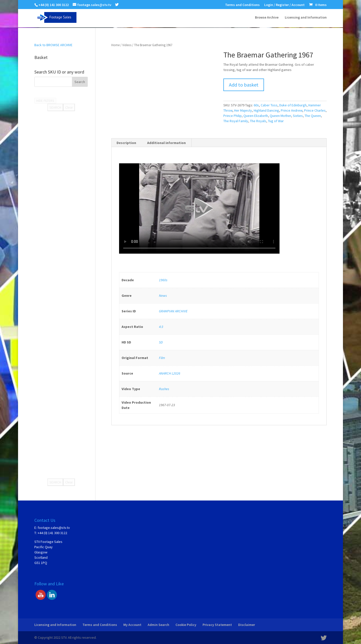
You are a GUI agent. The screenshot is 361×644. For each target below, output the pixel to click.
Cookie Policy (186, 625)
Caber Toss (269, 105)
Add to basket (244, 85)
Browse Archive (267, 18)
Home (115, 45)
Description (126, 143)
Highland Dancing (266, 110)
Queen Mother (280, 116)
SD (161, 342)
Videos (127, 45)
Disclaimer (247, 625)
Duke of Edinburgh (293, 105)
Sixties (298, 116)
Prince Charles (315, 110)
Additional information (166, 143)
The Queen (313, 116)
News (163, 296)
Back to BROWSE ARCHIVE (53, 45)
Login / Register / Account (284, 5)
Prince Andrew (292, 110)
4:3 (161, 327)
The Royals (258, 121)
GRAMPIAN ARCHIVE (173, 311)
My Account (132, 625)
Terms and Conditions (242, 5)
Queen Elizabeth (256, 116)
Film (162, 358)
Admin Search (158, 625)
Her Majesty (243, 110)
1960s (163, 280)
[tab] (126, 143)
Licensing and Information (306, 18)
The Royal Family (236, 121)
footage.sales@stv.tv (54, 528)
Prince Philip (233, 116)
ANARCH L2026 (170, 373)
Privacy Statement (217, 625)
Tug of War (276, 121)
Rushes (164, 389)
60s (256, 105)
